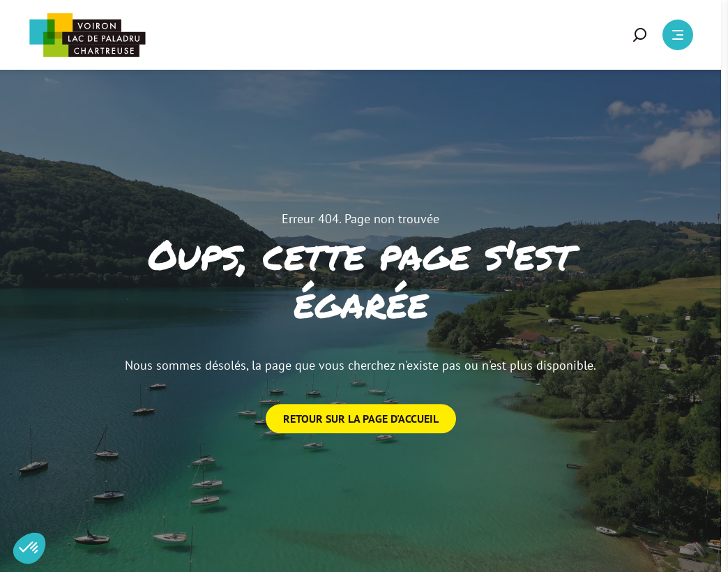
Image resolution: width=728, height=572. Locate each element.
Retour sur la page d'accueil (361, 419)
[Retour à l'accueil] (87, 35)
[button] (640, 35)
